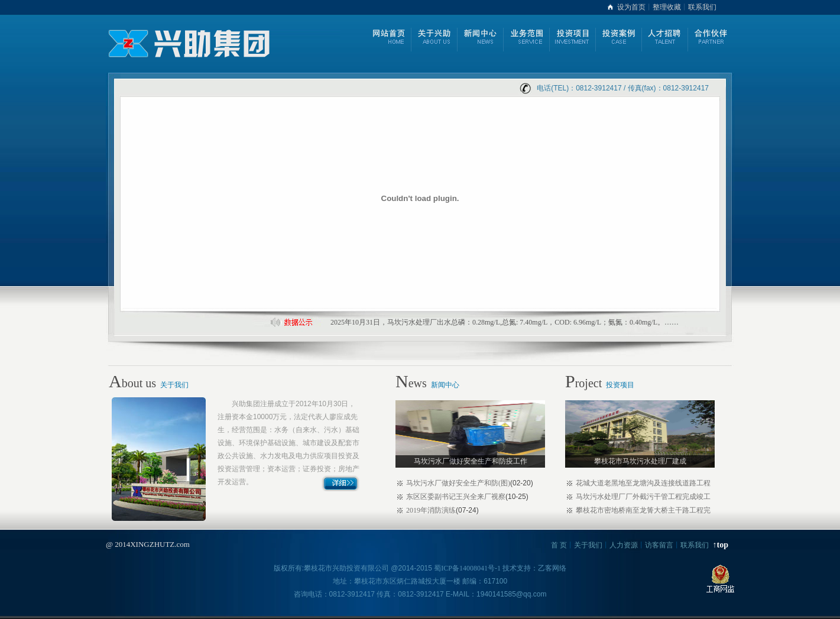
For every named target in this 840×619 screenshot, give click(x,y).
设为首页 (631, 7)
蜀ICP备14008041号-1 (467, 568)
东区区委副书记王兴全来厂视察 (456, 497)
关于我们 (174, 385)
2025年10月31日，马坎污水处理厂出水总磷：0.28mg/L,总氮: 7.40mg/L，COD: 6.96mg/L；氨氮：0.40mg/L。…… (505, 322)
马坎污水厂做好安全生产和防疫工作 (471, 461)
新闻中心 (445, 385)
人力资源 (624, 545)
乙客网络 (552, 568)
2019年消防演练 (431, 510)
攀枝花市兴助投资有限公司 (346, 568)
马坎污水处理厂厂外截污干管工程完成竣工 (643, 497)
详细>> (341, 483)
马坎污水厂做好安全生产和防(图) (458, 483)
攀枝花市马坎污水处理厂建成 (640, 461)
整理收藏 (667, 7)
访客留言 (659, 545)
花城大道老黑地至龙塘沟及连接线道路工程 (643, 483)
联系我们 (702, 7)
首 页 (559, 545)
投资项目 (620, 385)
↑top (721, 545)
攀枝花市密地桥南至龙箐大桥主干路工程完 (643, 510)
